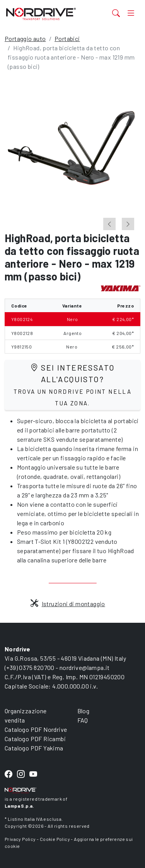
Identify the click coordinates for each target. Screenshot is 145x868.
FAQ (83, 720)
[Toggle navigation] (131, 13)
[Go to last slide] (109, 224)
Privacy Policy (20, 839)
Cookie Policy (55, 839)
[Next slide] (128, 224)
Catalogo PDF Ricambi (35, 739)
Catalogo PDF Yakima (34, 748)
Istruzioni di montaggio (68, 604)
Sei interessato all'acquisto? (73, 385)
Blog (84, 711)
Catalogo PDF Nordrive (36, 729)
